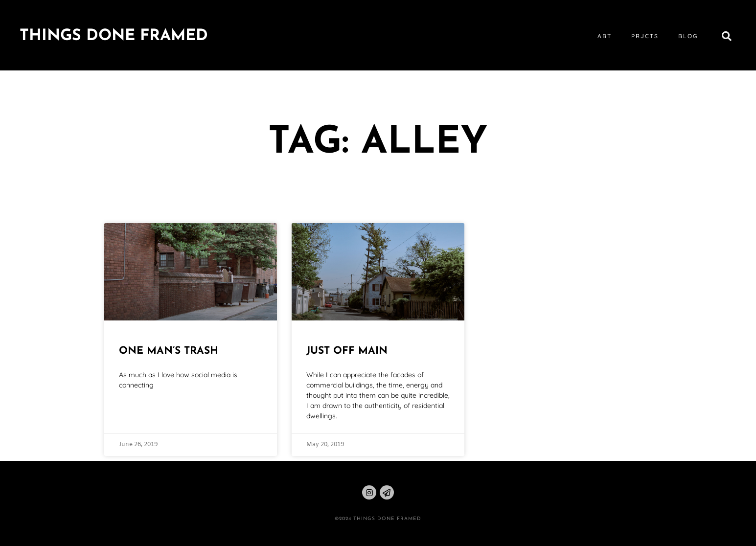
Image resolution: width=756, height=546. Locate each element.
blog (688, 36)
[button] (727, 36)
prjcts (645, 36)
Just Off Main (347, 351)
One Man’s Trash (169, 351)
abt (605, 36)
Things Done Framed (114, 36)
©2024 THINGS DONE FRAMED (378, 519)
